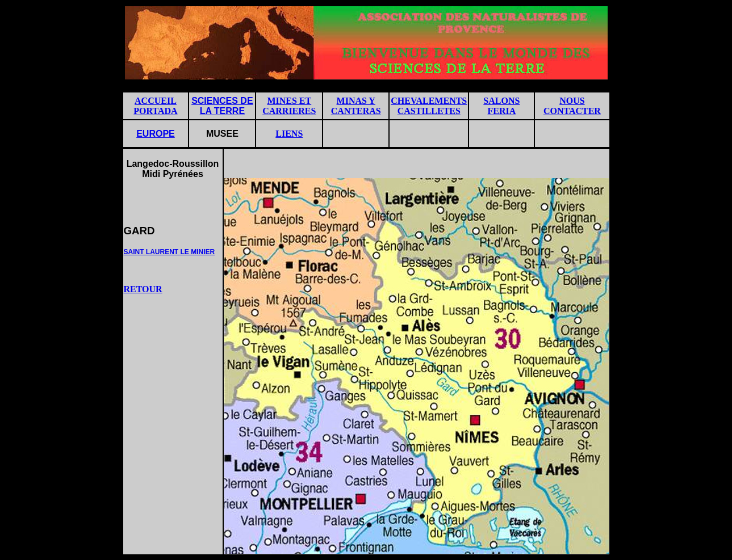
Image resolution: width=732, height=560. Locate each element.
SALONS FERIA (501, 106)
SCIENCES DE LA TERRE (222, 106)
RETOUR (143, 289)
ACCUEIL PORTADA (155, 106)
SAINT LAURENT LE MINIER (170, 252)
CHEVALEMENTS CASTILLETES (429, 106)
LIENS (289, 134)
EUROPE (156, 134)
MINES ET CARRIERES (289, 106)
